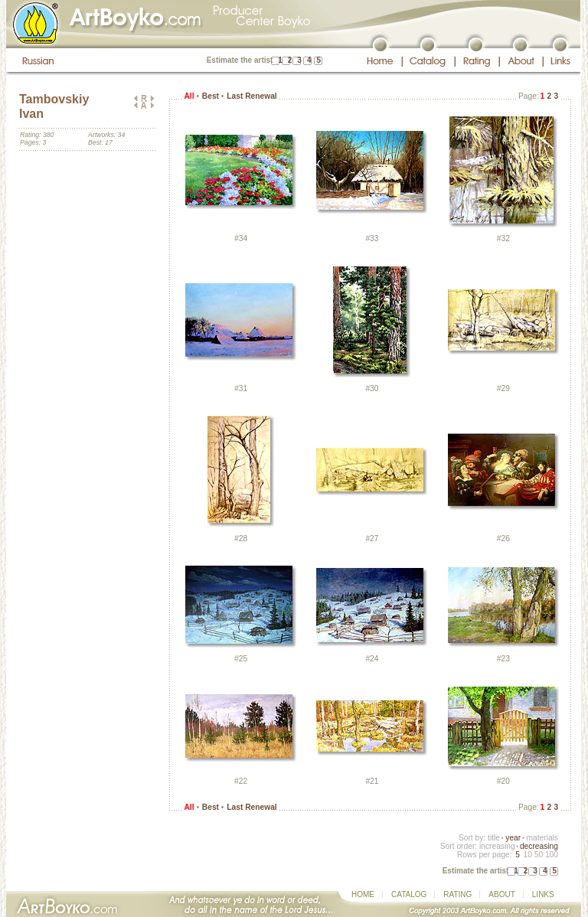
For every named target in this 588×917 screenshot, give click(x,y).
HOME (363, 894)
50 (539, 855)
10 (527, 855)
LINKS (543, 894)
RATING (457, 894)
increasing (497, 846)
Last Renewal (252, 96)
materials (542, 838)
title (494, 838)
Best (211, 96)
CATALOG (409, 894)
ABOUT (501, 894)
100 (552, 855)
